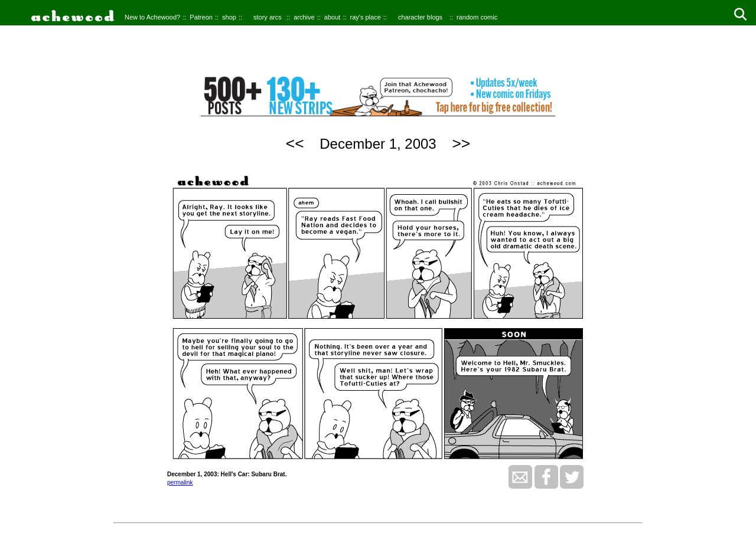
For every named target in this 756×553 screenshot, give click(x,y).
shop (229, 17)
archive (304, 17)
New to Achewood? (152, 17)
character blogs (420, 17)
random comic (477, 17)
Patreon (201, 17)
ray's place (366, 17)
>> (461, 143)
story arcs (268, 17)
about (333, 17)
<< (295, 143)
